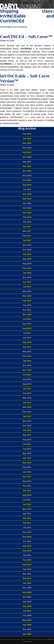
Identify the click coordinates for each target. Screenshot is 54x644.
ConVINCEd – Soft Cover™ (26, 37)
